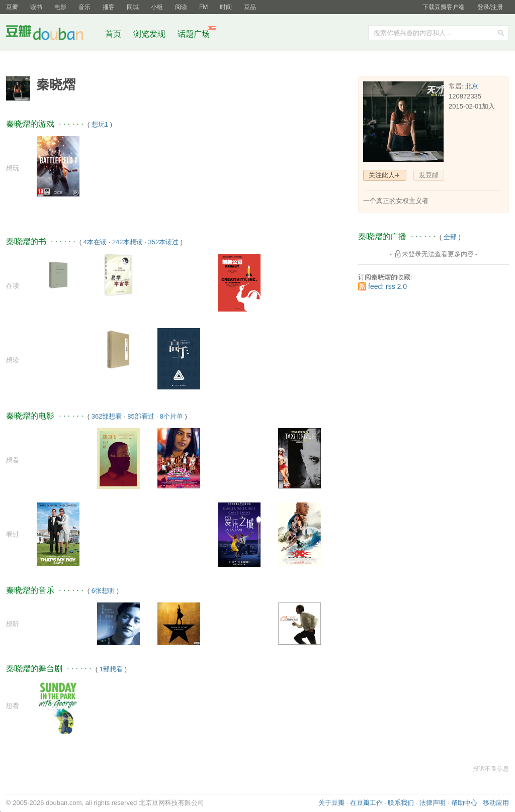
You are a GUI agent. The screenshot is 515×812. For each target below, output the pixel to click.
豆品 (250, 7)
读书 (36, 7)
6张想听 (103, 591)
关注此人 (382, 175)
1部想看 (111, 669)
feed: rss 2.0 (388, 286)
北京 (472, 86)
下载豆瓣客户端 (444, 7)
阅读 (181, 7)
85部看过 (141, 416)
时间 (226, 7)
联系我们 (401, 803)
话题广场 (194, 34)
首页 (113, 34)
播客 (109, 7)
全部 (450, 237)
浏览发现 (150, 34)
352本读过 (163, 242)
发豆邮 (429, 175)
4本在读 (95, 242)
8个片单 (171, 416)
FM (203, 7)
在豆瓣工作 (366, 803)
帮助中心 (464, 803)
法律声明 (433, 803)
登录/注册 (490, 7)
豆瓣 (12, 7)
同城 (133, 7)
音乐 (84, 7)
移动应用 (496, 803)
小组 (157, 7)
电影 (60, 7)
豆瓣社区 (52, 34)
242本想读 (127, 242)
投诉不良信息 (491, 769)
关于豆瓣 (331, 803)
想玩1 (100, 124)
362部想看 (107, 416)
